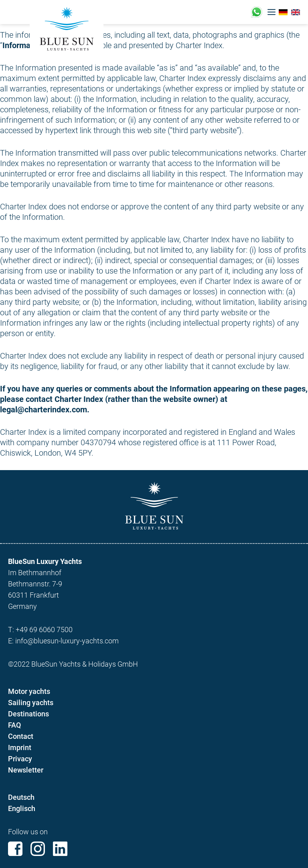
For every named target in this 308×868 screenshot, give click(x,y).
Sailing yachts (31, 703)
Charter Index (199, 45)
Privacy (20, 759)
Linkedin (60, 849)
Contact (21, 736)
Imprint (20, 747)
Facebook (15, 849)
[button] (272, 12)
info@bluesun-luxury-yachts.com (67, 641)
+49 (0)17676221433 (257, 12)
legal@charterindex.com (44, 410)
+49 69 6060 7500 (44, 630)
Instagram (38, 849)
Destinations (28, 714)
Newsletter (26, 770)
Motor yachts (29, 691)
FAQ (14, 725)
